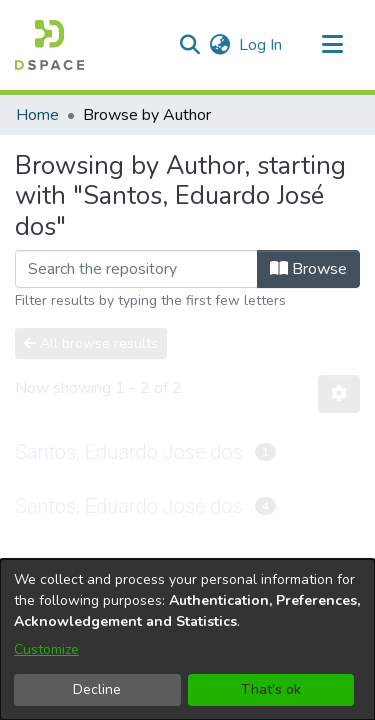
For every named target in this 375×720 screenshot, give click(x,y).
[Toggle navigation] (332, 45)
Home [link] (37, 115)
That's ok (271, 689)
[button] (49, 45)
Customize (46, 649)
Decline (97, 689)
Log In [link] (261, 45)
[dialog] (187, 639)
